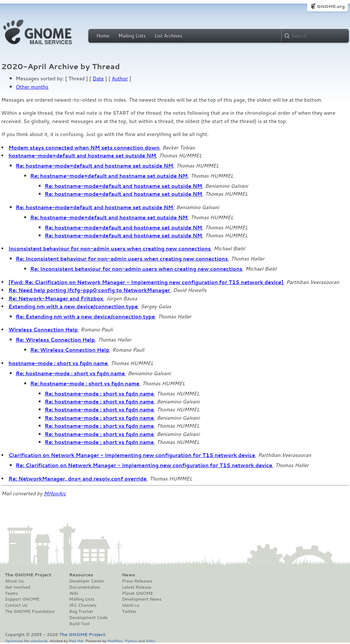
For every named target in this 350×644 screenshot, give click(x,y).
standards (39, 641)
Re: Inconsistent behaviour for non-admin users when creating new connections (122, 259)
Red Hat (76, 641)
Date (98, 79)
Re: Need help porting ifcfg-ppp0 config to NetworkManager (90, 290)
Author (120, 79)
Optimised (14, 641)
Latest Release (137, 587)
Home (103, 36)
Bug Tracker (81, 611)
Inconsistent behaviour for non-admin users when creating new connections (110, 249)
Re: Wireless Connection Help (55, 340)
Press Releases (137, 581)
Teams (12, 593)
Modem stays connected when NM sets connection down (84, 148)
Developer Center (87, 581)
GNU (150, 641)
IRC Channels (83, 605)
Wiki (74, 593)
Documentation (85, 587)
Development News (142, 599)
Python (131, 641)
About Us (14, 581)
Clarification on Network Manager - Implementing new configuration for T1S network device (132, 455)
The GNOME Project (28, 575)
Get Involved (18, 587)
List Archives (168, 36)
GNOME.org (331, 6)
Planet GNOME (138, 593)
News (128, 575)
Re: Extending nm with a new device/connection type (85, 317)
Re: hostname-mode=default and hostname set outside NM (95, 166)
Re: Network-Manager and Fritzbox (56, 298)
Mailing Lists (132, 36)
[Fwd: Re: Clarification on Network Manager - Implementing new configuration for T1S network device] (146, 282)
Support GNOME (22, 599)
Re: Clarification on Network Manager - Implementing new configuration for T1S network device (144, 465)
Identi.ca (131, 605)
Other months (32, 87)
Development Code (88, 618)
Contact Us (16, 605)
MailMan (115, 641)
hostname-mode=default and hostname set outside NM (83, 156)
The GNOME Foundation (30, 611)
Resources (81, 575)
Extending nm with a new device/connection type (73, 306)
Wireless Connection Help (43, 330)
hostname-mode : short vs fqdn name (58, 363)
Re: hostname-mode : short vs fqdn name (71, 373)
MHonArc (55, 493)
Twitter (129, 611)
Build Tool (79, 624)
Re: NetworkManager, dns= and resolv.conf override (78, 479)
